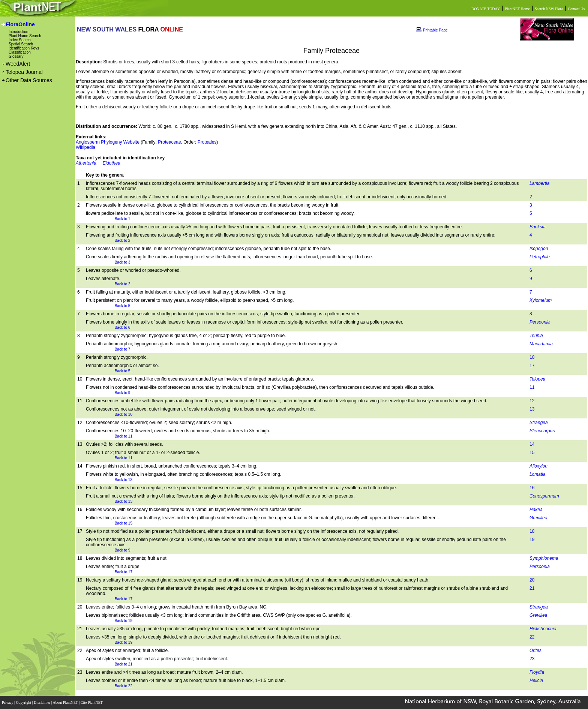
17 (532, 366)
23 (532, 659)
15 (532, 453)
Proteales (207, 142)
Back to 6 (123, 328)
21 (532, 588)
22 (532, 637)
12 (532, 401)
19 (532, 540)
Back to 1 (123, 219)
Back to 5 (123, 306)
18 (532, 531)
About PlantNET (66, 702)
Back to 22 (124, 686)
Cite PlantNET (92, 702)
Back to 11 (124, 436)
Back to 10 (124, 414)
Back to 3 (123, 262)
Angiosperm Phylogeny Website (108, 142)
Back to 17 (124, 572)
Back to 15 (124, 523)
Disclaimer (42, 702)
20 (532, 580)
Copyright (24, 702)
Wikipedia (85, 147)
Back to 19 (124, 621)
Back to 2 (123, 241)
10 (532, 357)
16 (532, 488)
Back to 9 (123, 393)
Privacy (8, 702)
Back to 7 (123, 349)
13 (532, 409)
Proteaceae (169, 142)
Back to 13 (124, 480)
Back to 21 (124, 664)
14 (532, 444)
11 (532, 387)
